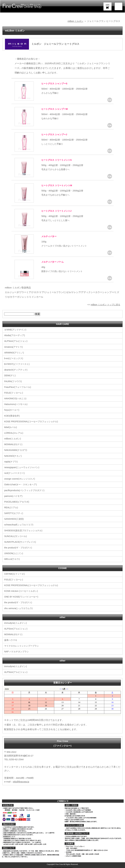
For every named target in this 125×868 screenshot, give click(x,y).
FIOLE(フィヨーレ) (14, 393)
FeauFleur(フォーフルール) (18, 387)
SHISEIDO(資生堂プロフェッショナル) (24, 530)
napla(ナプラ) (11, 461)
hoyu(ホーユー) (12, 410)
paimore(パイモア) (14, 495)
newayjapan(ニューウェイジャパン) (23, 467)
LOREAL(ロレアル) (14, 433)
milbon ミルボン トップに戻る (104, 305)
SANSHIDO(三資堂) (14, 518)
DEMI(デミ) (10, 375)
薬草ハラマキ (11, 639)
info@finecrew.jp (21, 780)
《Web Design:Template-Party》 (62, 866)
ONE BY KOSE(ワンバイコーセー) (22, 596)
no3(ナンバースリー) (15, 473)
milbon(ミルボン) (13, 438)
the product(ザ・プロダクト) (19, 547)
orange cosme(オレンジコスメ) (20, 478)
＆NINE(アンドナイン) (16, 330)
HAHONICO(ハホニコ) (16, 398)
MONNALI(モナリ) (14, 444)
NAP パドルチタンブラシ (17, 650)
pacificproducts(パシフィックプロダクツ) (25, 490)
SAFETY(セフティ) (14, 513)
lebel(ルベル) (11, 427)
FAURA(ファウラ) (13, 381)
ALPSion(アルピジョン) (16, 341)
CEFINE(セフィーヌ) (15, 573)
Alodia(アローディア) (15, 335)
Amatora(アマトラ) (14, 347)
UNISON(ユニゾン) (14, 552)
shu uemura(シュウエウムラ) (19, 607)
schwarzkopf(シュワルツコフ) (20, 524)
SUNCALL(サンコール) (16, 535)
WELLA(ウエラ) (12, 558)
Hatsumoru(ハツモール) (16, 404)
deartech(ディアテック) (16, 370)
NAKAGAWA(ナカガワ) (16, 450)
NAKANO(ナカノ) (13, 455)
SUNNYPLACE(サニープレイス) (21, 541)
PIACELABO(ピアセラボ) (17, 501)
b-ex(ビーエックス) (14, 358)
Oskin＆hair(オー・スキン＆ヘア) (21, 484)
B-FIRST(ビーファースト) (18, 364)
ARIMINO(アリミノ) (15, 353)
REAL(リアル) (11, 507)
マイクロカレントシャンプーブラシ (23, 645)
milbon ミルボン (75, 21)
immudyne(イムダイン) (16, 622)
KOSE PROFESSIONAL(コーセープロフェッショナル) (33, 421)
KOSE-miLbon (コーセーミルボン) (22, 590)
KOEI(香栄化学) (12, 415)
